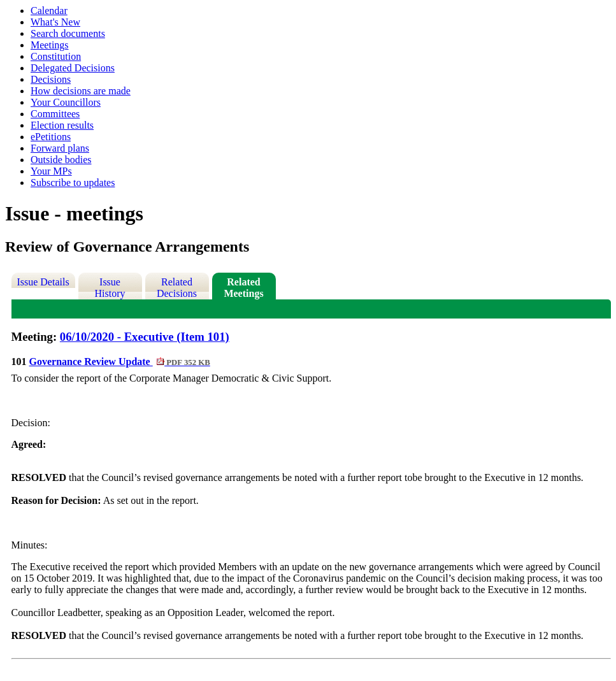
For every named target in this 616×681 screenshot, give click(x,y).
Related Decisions (177, 288)
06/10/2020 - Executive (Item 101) (145, 337)
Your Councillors (66, 102)
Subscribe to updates (73, 183)
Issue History (110, 288)
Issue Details (43, 282)
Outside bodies (61, 160)
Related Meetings (243, 288)
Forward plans (60, 148)
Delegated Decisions (73, 68)
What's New (55, 22)
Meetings (50, 45)
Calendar (49, 11)
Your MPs (51, 171)
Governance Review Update (120, 362)
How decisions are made (81, 91)
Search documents (68, 33)
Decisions (51, 79)
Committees (55, 114)
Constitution (56, 56)
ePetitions (51, 137)
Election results (62, 125)
